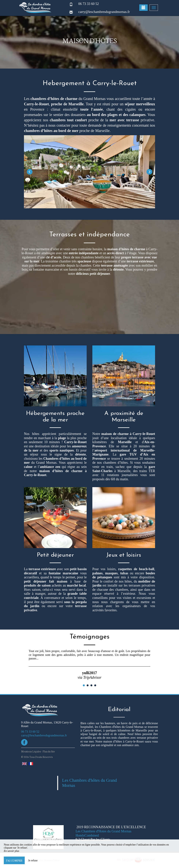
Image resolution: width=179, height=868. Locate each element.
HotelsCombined (87, 835)
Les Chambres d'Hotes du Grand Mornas (104, 831)
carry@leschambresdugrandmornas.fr (104, 12)
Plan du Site (49, 751)
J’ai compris (14, 860)
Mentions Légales (31, 751)
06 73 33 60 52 (89, 4)
